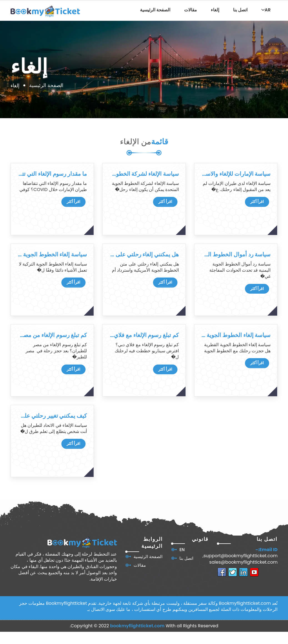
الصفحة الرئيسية (155, 10)
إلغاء (215, 10)
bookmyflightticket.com (137, 626)
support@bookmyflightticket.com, (240, 556)
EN (182, 550)
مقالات (191, 10)
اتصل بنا (240, 10)
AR (266, 10)
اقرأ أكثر (73, 202)
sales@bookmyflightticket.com (244, 562)
